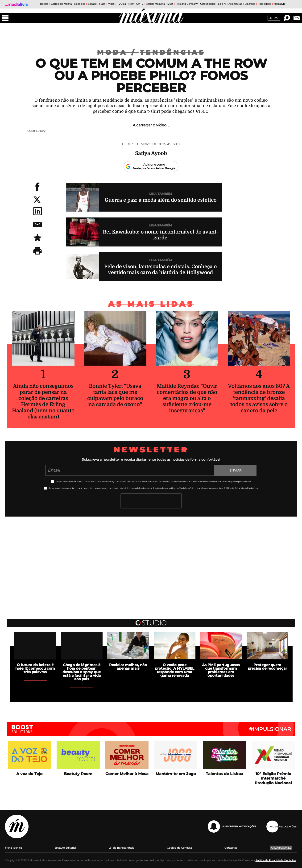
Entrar (274, 18)
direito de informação (223, 482)
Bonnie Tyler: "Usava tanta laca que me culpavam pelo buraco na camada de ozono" (115, 395)
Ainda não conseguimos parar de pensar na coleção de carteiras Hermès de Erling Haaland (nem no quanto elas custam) (43, 401)
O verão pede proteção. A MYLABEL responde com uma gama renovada (175, 670)
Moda (118, 52)
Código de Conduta (179, 848)
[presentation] (151, 501)
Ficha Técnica (13, 848)
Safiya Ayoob (151, 153)
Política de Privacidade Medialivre (276, 860)
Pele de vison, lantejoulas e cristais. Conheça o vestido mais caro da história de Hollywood (160, 269)
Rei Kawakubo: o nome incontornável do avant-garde (161, 235)
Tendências (172, 52)
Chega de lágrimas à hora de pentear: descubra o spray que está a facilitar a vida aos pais (82, 672)
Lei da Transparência (121, 848)
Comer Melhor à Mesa (127, 774)
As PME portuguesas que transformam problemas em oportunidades (221, 670)
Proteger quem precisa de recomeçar (267, 667)
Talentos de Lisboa (224, 774)
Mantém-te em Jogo (176, 774)
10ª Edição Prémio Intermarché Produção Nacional (273, 778)
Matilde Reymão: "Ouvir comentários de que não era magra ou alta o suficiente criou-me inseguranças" (187, 398)
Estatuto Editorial (65, 848)
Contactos (231, 848)
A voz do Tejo (29, 774)
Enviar (235, 470)
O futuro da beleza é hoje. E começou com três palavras (35, 668)
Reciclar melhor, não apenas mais (128, 667)
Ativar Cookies (281, 848)
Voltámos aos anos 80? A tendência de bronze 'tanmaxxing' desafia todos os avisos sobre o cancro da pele (259, 398)
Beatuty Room (78, 774)
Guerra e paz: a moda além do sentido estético (161, 200)
